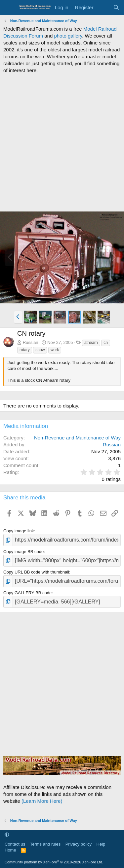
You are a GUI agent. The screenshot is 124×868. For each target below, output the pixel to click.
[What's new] (103, 7)
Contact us (15, 844)
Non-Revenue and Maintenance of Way (77, 438)
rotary (25, 350)
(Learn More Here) (42, 801)
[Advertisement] (62, 142)
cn (106, 343)
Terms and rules (45, 844)
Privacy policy (79, 844)
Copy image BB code (23, 552)
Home (10, 850)
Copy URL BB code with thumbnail (36, 572)
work (55, 350)
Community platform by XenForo (54, 862)
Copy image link (19, 531)
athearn (91, 343)
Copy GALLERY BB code (27, 593)
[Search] (116, 7)
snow (40, 350)
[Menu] (9, 8)
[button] (18, 317)
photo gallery (68, 36)
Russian (31, 342)
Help (101, 844)
